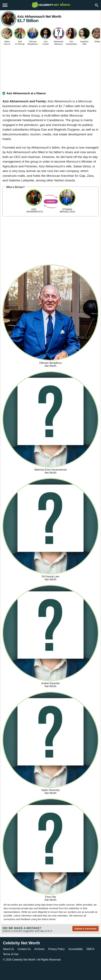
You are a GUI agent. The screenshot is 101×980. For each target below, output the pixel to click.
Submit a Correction (85, 929)
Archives (39, 949)
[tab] (50, 95)
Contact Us (24, 949)
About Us (8, 949)
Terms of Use (11, 954)
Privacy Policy (57, 949)
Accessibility (76, 949)
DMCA (90, 949)
